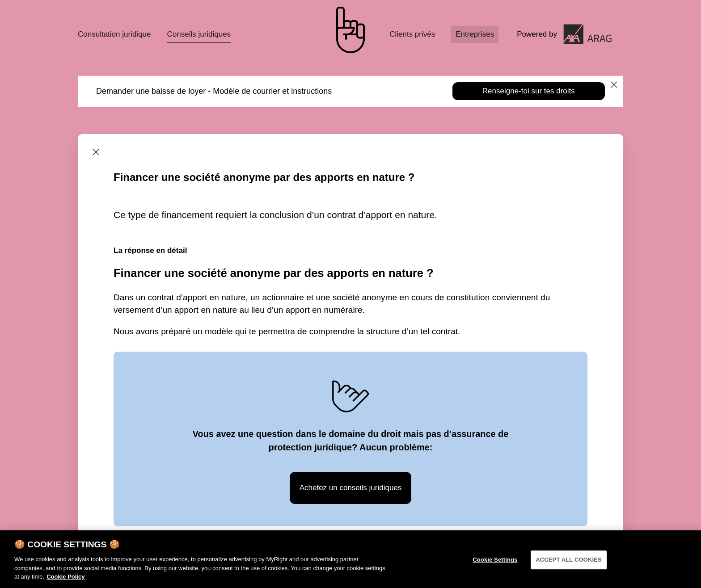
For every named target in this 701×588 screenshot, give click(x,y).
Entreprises (475, 34)
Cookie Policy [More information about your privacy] (65, 583)
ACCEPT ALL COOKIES (569, 566)
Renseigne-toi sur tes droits (529, 91)
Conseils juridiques (199, 34)
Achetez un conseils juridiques (351, 488)
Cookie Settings (495, 566)
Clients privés (412, 34)
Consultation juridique (114, 34)
